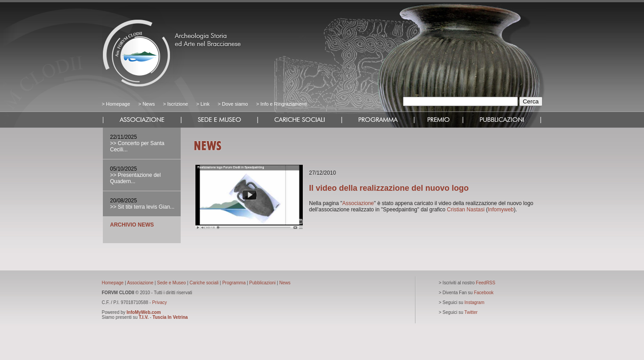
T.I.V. (144, 317)
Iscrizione (178, 104)
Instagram (475, 302)
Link (205, 104)
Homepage (118, 104)
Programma (234, 283)
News (149, 104)
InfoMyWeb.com (144, 312)
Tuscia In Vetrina (170, 317)
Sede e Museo (172, 283)
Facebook (484, 293)
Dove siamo (234, 104)
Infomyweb (501, 210)
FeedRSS (485, 283)
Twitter (471, 312)
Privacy (159, 302)
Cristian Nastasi (466, 210)
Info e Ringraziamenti (284, 104)
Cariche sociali (204, 283)
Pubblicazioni (262, 283)
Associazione (358, 203)
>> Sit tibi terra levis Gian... (142, 207)
